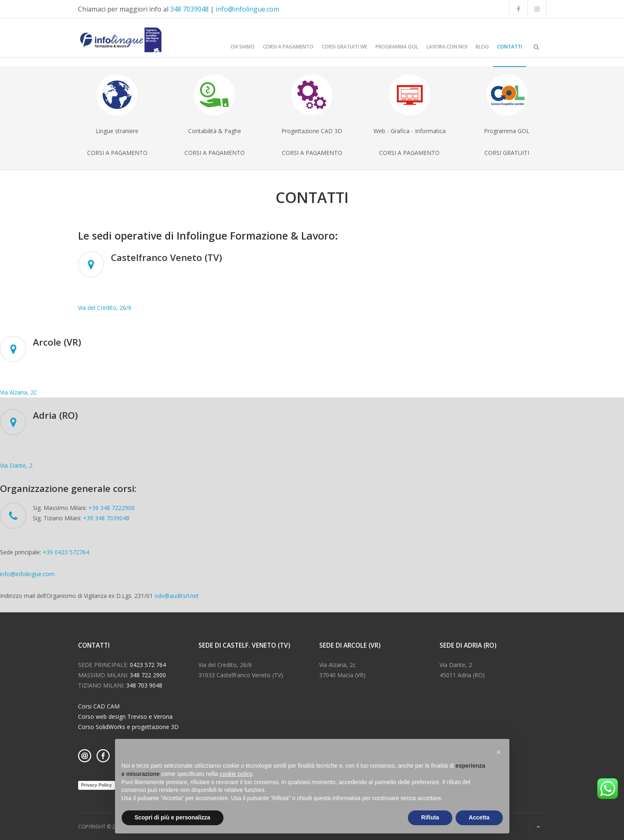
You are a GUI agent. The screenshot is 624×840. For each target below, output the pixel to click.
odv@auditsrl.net (177, 596)
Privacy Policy (97, 785)
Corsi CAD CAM (99, 706)
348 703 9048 (144, 685)
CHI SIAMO (243, 47)
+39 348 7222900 (112, 508)
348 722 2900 (148, 675)
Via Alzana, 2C (19, 392)
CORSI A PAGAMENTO (288, 47)
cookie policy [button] (236, 774)
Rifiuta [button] (430, 817)
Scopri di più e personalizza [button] (173, 817)
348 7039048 (189, 9)
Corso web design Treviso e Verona (125, 717)
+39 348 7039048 (106, 518)
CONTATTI (510, 47)
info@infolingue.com (248, 9)
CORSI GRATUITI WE (344, 47)
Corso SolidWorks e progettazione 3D (128, 727)
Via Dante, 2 (16, 465)
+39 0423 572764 (66, 552)
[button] (499, 752)
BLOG (482, 47)
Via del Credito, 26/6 (105, 308)
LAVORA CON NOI (447, 47)
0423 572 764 (148, 665)
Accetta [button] (479, 817)
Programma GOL (397, 47)
